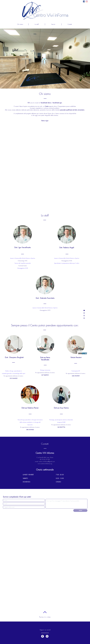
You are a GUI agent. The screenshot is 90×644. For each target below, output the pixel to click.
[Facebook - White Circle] (43, 636)
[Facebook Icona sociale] (84, 1)
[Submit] (80, 510)
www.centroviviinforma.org (45, 464)
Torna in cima (45, 617)
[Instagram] (87, 1)
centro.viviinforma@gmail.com (47, 461)
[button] (53, 24)
